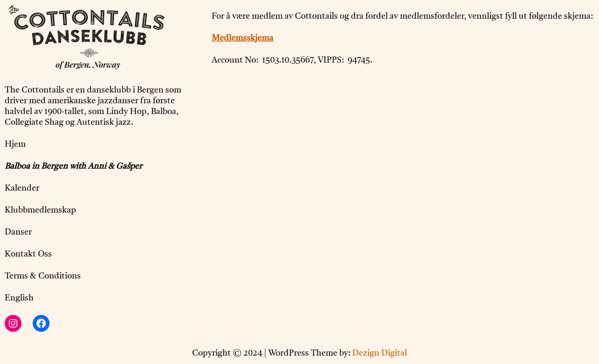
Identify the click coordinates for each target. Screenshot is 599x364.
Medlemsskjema (242, 39)
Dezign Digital (380, 353)
